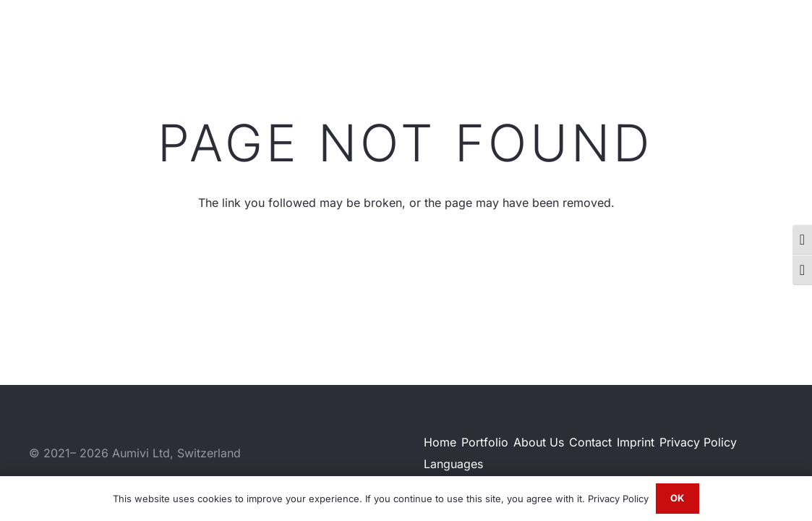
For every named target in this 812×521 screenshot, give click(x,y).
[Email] (780, 35)
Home (440, 442)
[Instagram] (732, 36)
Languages (453, 464)
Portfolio (485, 442)
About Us (539, 442)
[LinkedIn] (708, 35)
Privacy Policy (698, 442)
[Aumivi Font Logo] (87, 36)
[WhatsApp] (756, 35)
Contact (590, 442)
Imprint (636, 442)
